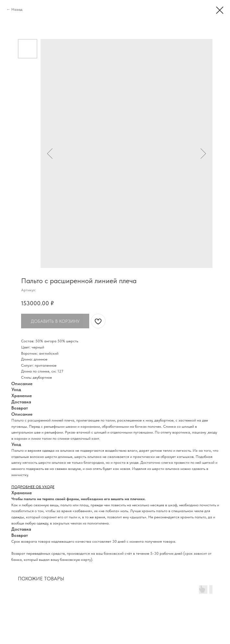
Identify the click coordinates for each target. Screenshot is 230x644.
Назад (17, 9)
